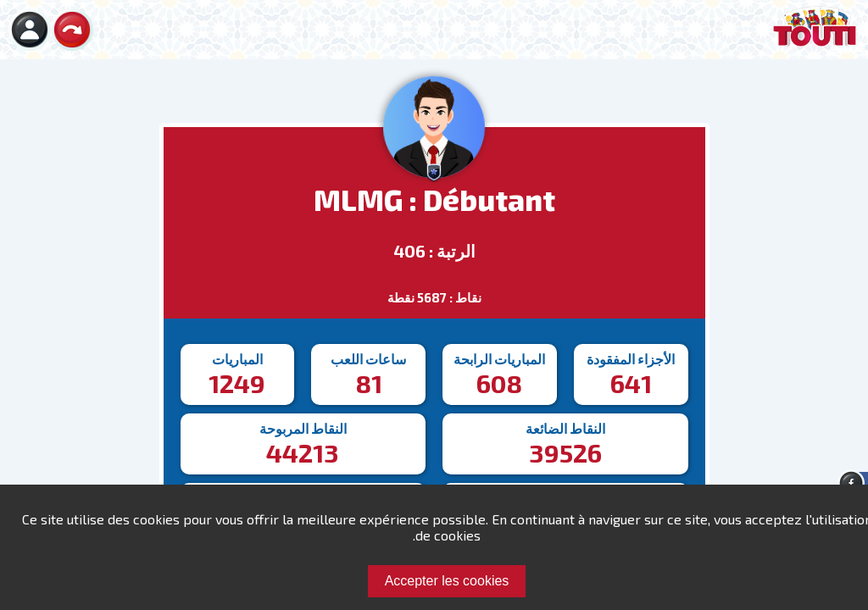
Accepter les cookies (447, 581)
